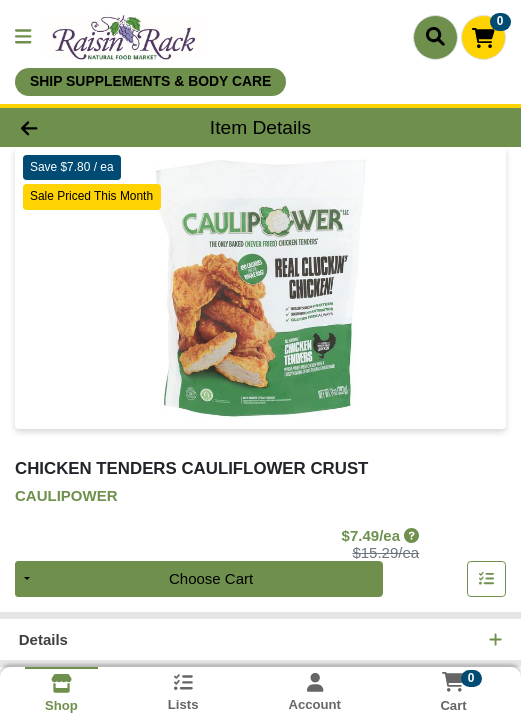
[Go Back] (76, 127)
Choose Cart (211, 578)
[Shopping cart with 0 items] (483, 37)
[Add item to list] (487, 579)
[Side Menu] (23, 37)
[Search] (435, 37)
